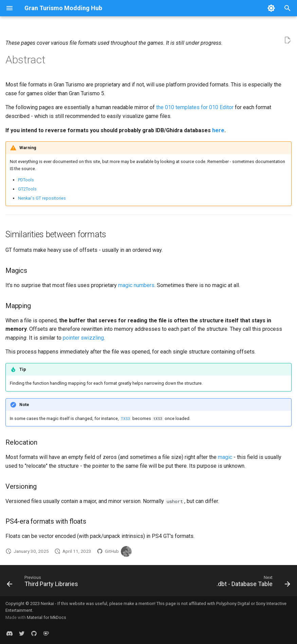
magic (225, 457)
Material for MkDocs (47, 617)
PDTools (26, 180)
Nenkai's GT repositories (42, 198)
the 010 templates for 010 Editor (195, 107)
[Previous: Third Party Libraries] (44, 583)
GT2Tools (27, 189)
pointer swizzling (83, 338)
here (218, 130)
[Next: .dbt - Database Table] (252, 583)
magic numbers (136, 285)
